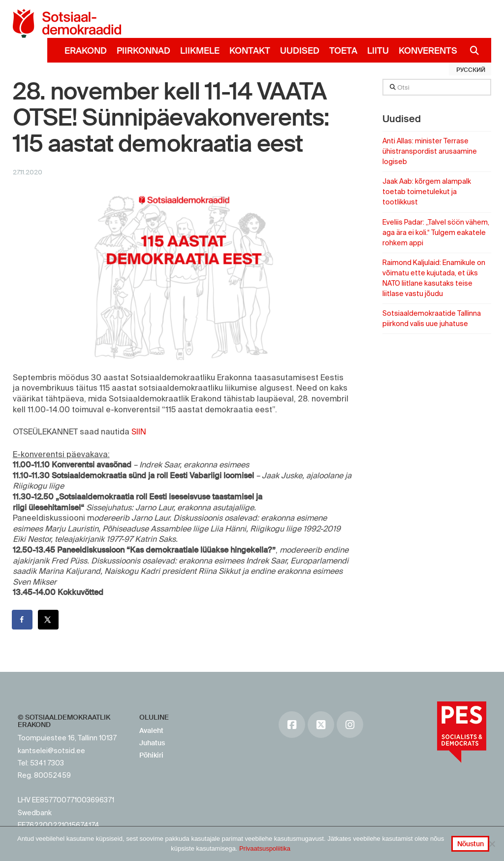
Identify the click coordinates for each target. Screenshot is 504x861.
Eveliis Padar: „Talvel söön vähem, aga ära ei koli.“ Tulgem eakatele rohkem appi (436, 232)
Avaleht (151, 730)
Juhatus (152, 743)
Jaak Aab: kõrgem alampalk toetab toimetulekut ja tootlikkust (427, 192)
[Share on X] (49, 620)
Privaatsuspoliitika (265, 848)
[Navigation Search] (471, 50)
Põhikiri (151, 755)
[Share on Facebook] (23, 620)
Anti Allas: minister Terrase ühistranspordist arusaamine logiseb (430, 151)
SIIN (139, 431)
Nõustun (471, 844)
